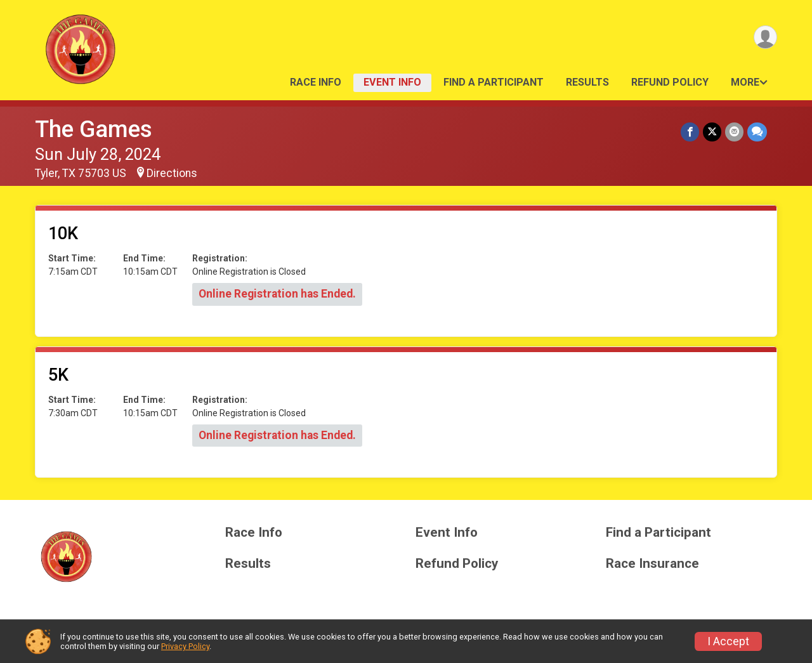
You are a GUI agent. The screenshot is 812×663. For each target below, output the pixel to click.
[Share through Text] (757, 132)
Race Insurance (652, 564)
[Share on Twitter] (712, 132)
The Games (94, 129)
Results (587, 82)
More (745, 82)
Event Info (392, 82)
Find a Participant (494, 82)
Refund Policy (670, 82)
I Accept (728, 641)
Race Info (316, 82)
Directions (172, 173)
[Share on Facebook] (690, 132)
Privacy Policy (185, 646)
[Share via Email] (734, 132)
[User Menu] (765, 37)
